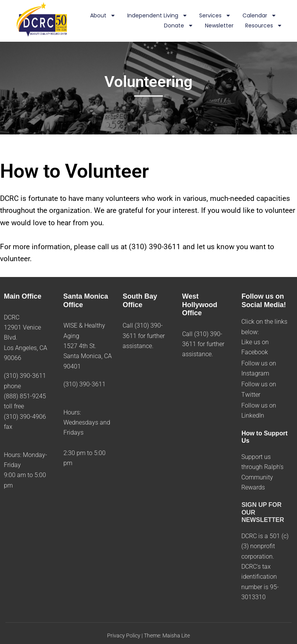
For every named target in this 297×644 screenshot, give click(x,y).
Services (215, 16)
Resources (264, 26)
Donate (179, 26)
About (103, 16)
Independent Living (157, 16)
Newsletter (219, 25)
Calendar (259, 16)
